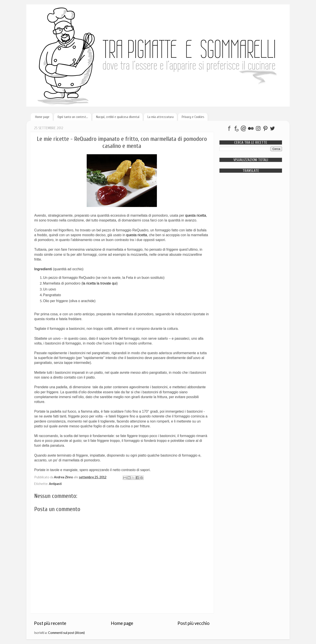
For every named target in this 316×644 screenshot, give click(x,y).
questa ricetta (196, 215)
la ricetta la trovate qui (100, 283)
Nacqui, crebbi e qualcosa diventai (118, 117)
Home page (42, 117)
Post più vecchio (194, 623)
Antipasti (55, 484)
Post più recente (50, 623)
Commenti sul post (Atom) (66, 633)
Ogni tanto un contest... (73, 117)
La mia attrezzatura (161, 117)
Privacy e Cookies (193, 117)
